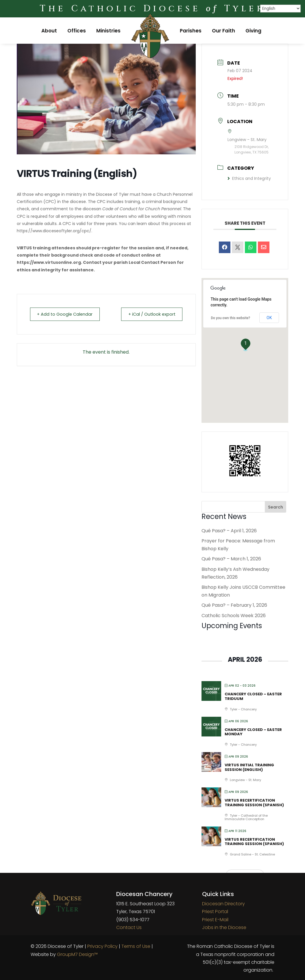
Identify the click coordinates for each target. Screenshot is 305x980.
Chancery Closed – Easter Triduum (253, 696)
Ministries (108, 31)
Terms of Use (136, 946)
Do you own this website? (230, 318)
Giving (253, 31)
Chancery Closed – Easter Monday (253, 732)
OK (269, 318)
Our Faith (223, 31)
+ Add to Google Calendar (67, 314)
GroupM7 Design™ (77, 954)
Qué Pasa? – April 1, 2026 (229, 531)
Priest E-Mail (215, 920)
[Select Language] (280, 9)
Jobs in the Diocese (224, 927)
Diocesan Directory (223, 904)
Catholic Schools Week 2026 (234, 616)
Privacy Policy (102, 946)
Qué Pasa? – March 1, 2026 (231, 559)
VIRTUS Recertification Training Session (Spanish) (254, 803)
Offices (77, 31)
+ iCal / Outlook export (150, 314)
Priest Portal (215, 912)
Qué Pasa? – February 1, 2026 (234, 605)
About (49, 31)
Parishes (191, 31)
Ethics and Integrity (249, 178)
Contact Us (129, 927)
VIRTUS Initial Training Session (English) (249, 767)
